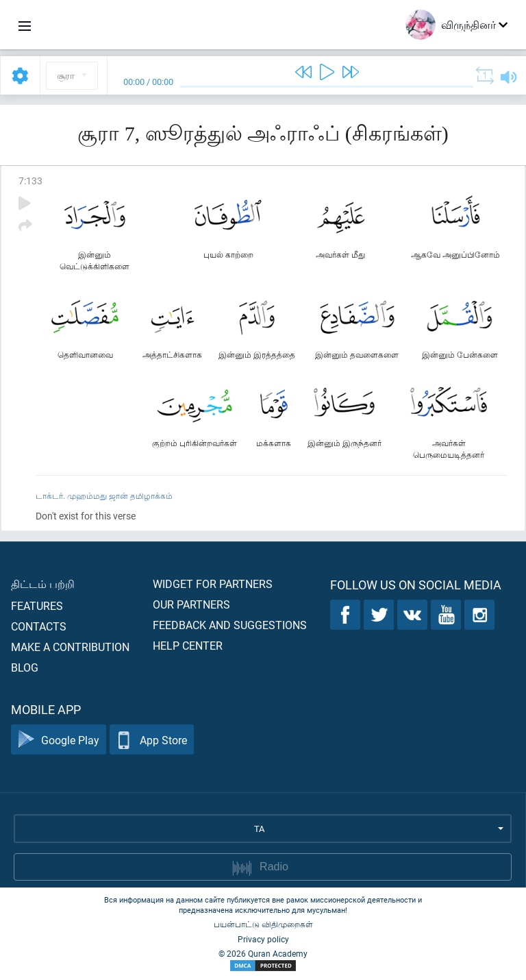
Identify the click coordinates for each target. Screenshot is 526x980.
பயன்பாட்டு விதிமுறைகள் (263, 924)
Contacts (39, 626)
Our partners (191, 604)
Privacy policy (263, 939)
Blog (25, 667)
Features (37, 605)
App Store (152, 740)
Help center (188, 645)
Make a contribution (70, 647)
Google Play (59, 740)
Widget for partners (213, 584)
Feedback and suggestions (230, 625)
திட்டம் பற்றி (43, 584)
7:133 (30, 181)
